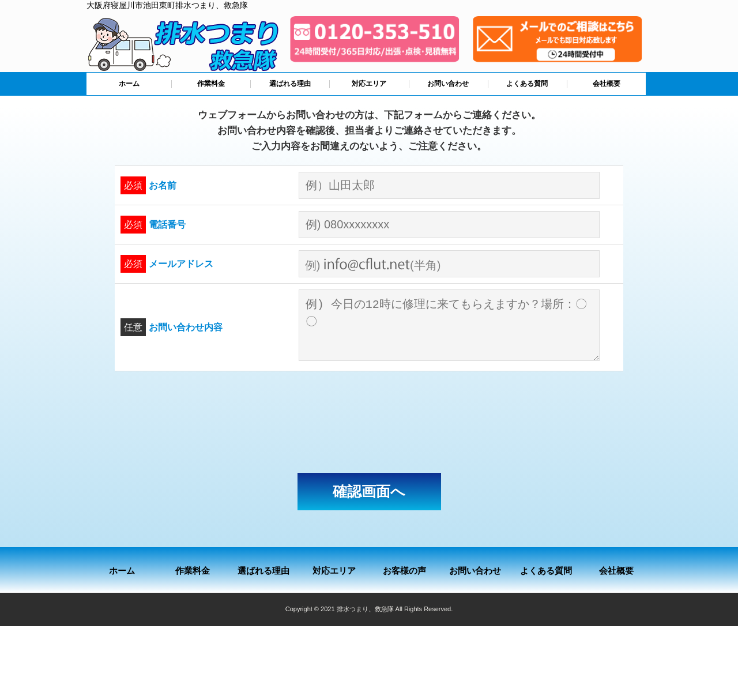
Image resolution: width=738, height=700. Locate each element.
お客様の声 (404, 571)
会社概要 (607, 84)
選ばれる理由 (290, 84)
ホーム (129, 84)
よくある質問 (527, 84)
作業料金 (211, 84)
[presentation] (369, 422)
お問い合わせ (448, 84)
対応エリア (369, 84)
